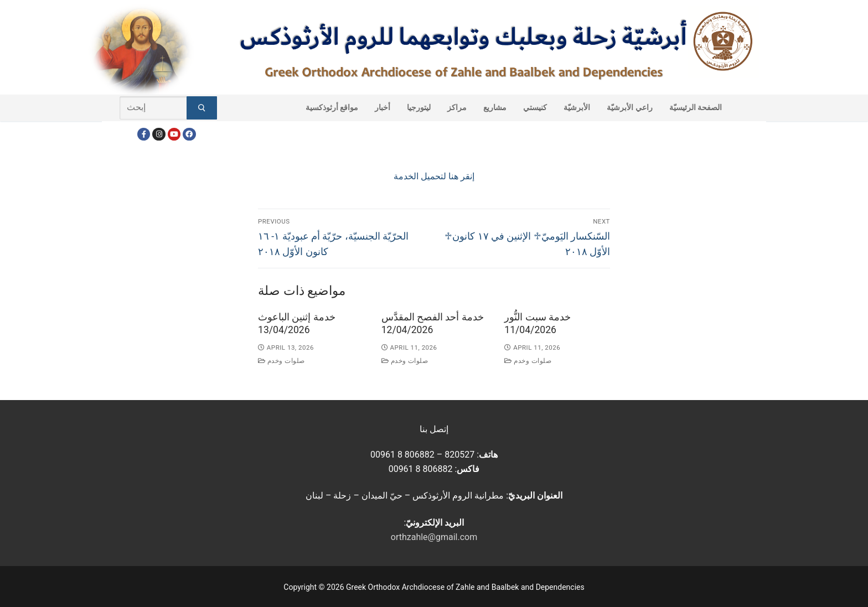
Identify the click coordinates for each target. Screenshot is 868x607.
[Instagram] (159, 134)
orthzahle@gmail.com (434, 537)
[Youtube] (174, 134)
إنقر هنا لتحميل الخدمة (434, 176)
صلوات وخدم (281, 361)
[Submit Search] (202, 108)
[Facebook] (144, 134)
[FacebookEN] (189, 134)
